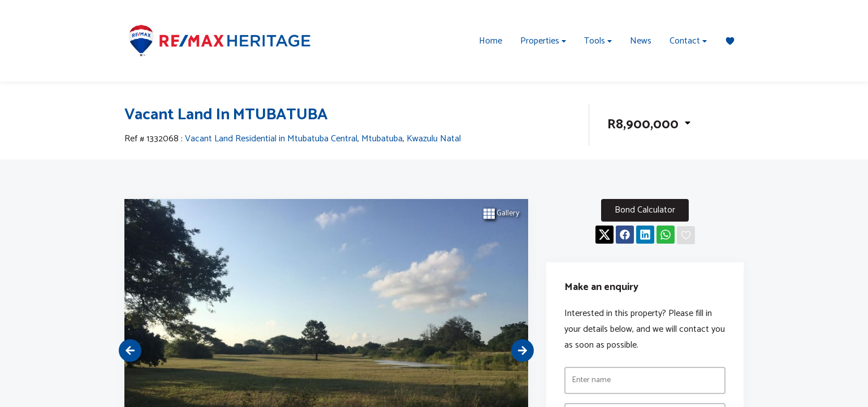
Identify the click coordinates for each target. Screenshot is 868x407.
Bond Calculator (645, 210)
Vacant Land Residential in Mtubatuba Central (271, 139)
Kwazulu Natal (434, 139)
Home (491, 41)
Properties (543, 41)
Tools (598, 41)
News (641, 41)
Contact (688, 41)
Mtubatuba (382, 139)
